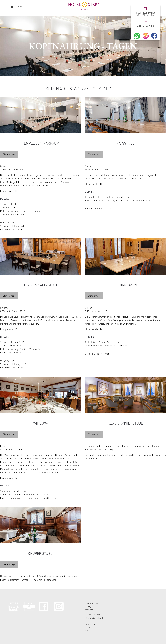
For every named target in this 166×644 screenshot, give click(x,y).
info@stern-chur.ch (96, 618)
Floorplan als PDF (9, 191)
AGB (87, 631)
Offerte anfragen (9, 154)
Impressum (90, 627)
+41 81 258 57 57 (95, 615)
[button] (163, 108)
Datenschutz (90, 624)
